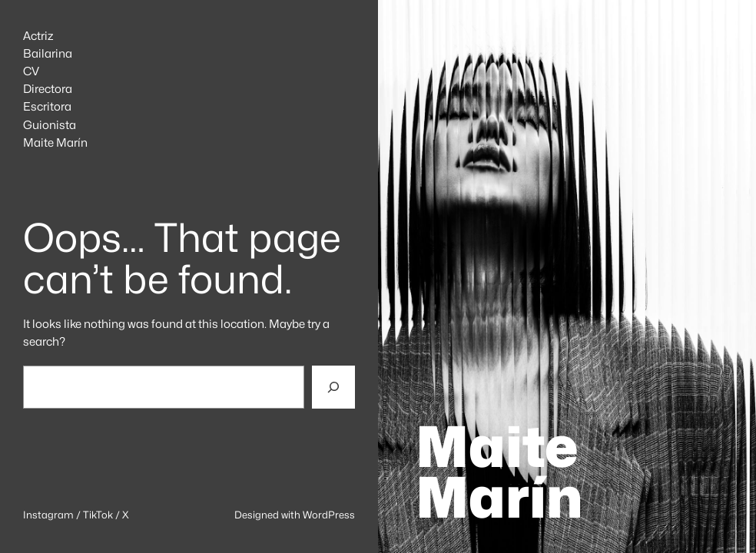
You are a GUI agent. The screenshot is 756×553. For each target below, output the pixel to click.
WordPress (329, 515)
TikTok (98, 515)
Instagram (48, 515)
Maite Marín (499, 472)
